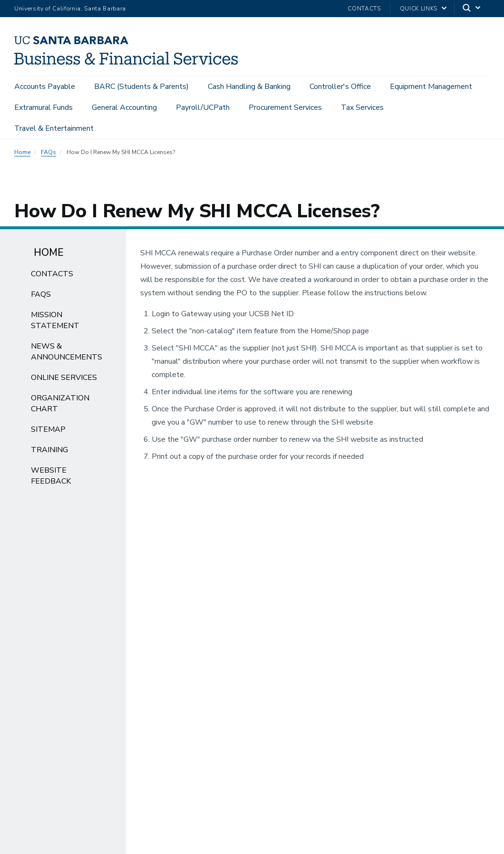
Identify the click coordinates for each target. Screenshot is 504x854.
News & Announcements (67, 352)
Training (49, 450)
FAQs (48, 152)
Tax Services (362, 107)
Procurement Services (285, 107)
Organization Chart (60, 403)
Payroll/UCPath (203, 107)
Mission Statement (55, 320)
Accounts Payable (45, 87)
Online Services (64, 378)
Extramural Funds (44, 107)
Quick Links (419, 9)
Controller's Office (340, 87)
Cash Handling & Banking (249, 87)
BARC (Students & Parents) (141, 87)
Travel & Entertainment (54, 128)
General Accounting (124, 107)
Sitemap (48, 429)
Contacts (364, 9)
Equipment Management (431, 87)
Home (22, 152)
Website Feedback (51, 476)
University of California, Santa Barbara (70, 9)
